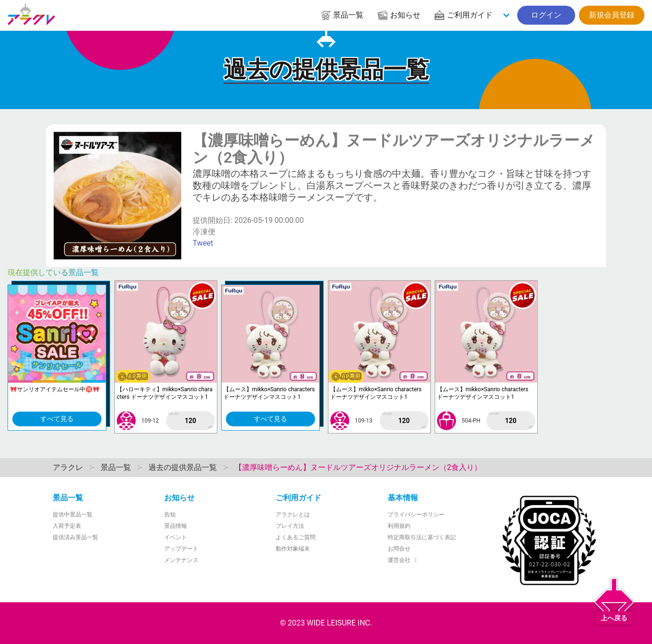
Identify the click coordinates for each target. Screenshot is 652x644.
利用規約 (399, 526)
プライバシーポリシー (416, 515)
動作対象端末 (293, 549)
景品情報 (176, 526)
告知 (170, 515)
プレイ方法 (290, 526)
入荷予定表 (67, 526)
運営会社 (404, 560)
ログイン (546, 15)
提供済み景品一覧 (75, 537)
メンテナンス (181, 560)
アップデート (181, 549)
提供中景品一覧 (73, 515)
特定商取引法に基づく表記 (422, 537)
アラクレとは (293, 515)
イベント (176, 537)
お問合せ (399, 549)
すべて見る (57, 419)
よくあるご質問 (296, 537)
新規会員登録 (612, 15)
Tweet (203, 243)
